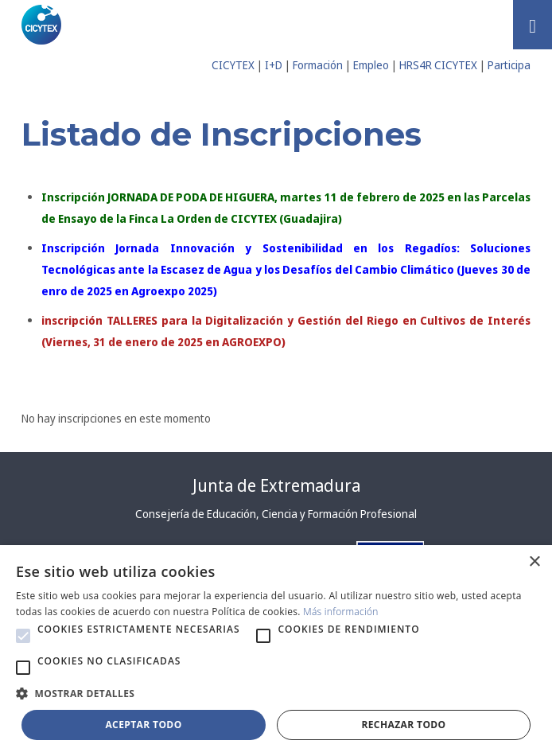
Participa (509, 65)
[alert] (276, 651)
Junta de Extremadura (276, 485)
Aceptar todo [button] (143, 725)
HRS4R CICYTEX (438, 65)
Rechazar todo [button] (403, 725)
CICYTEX (233, 65)
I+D (274, 65)
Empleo (371, 65)
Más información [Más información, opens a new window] (341, 612)
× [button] (534, 562)
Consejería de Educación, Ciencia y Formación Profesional (276, 514)
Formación (318, 65)
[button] (23, 636)
